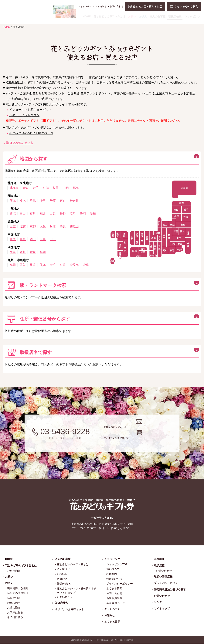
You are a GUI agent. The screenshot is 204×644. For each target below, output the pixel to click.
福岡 (13, 265)
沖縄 (86, 265)
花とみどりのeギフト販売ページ (31, 133)
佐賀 (23, 265)
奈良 (63, 226)
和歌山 (74, 226)
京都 (33, 226)
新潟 (13, 214)
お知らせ (102, 6)
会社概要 (159, 559)
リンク (158, 602)
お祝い (132, 16)
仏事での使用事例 (18, 593)
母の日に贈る (15, 618)
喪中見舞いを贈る (18, 588)
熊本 (43, 265)
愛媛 (33, 252)
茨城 (13, 201)
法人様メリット (66, 569)
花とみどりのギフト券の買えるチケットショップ (77, 591)
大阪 (43, 226)
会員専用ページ (116, 603)
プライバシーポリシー (120, 584)
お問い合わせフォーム (143, 426)
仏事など (62, 579)
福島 (76, 188)
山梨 (53, 214)
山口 (53, 239)
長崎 (33, 265)
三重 (13, 226)
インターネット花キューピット (30, 110)
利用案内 (112, 574)
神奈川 (74, 201)
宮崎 (63, 265)
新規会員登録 (114, 598)
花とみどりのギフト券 (102, 506)
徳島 (13, 252)
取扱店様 (159, 566)
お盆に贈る (14, 608)
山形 (66, 188)
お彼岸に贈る (15, 613)
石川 (33, 214)
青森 (26, 188)
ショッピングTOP (117, 564)
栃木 (23, 201)
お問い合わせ (117, 6)
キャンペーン (87, 6)
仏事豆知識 (14, 598)
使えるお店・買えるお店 (148, 7)
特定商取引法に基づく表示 (170, 590)
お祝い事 (62, 574)
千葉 (53, 201)
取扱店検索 (175, 16)
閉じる (167, 158)
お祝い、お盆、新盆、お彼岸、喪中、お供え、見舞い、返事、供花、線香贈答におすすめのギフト (40, 11)
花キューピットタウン (24, 115)
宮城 (46, 188)
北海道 (14, 188)
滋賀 (23, 226)
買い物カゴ (113, 569)
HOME (87, 16)
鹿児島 (74, 265)
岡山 (33, 239)
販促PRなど (64, 584)
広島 (43, 239)
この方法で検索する (176, 285)
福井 (43, 214)
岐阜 (73, 214)
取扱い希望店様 (163, 577)
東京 (63, 201)
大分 (53, 265)
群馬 (33, 201)
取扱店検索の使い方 (20, 143)
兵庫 (53, 226)
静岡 (83, 214)
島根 (23, 239)
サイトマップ (162, 609)
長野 (63, 214)
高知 (43, 252)
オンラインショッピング (146, 441)
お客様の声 (14, 603)
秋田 (56, 188)
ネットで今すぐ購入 (186, 7)
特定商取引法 (114, 579)
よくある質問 (114, 589)
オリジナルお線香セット (69, 609)
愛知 (93, 214)
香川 (23, 252)
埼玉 (43, 201)
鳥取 (13, 239)
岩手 (36, 188)
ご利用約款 (14, 571)
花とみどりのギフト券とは (109, 16)
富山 (23, 214)
